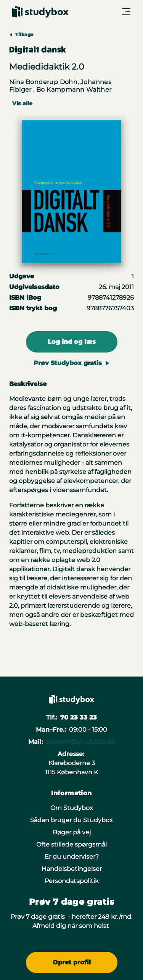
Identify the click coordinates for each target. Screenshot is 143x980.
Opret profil (72, 962)
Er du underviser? (72, 857)
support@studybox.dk (81, 742)
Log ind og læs (72, 342)
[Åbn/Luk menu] (126, 12)
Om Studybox (72, 808)
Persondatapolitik (72, 881)
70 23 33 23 (79, 717)
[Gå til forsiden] (40, 12)
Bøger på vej (72, 832)
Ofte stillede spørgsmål (71, 844)
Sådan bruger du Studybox (71, 820)
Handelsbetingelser (72, 869)
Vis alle (22, 103)
